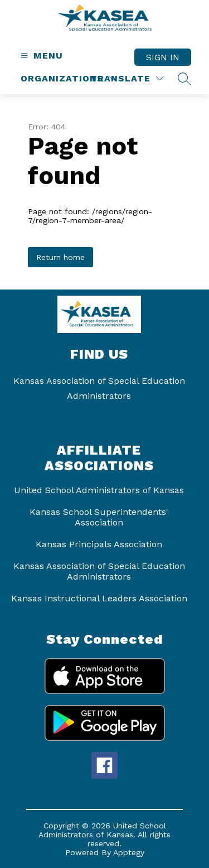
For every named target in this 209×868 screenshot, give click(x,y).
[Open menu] (40, 56)
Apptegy (129, 852)
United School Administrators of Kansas (99, 490)
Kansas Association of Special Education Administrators (99, 571)
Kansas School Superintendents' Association (99, 517)
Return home (60, 257)
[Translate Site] (127, 78)
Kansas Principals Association (99, 544)
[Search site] (184, 79)
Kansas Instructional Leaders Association (99, 598)
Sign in (163, 57)
